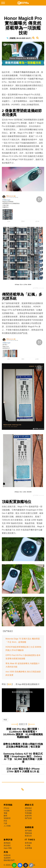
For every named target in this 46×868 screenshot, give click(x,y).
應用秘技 (7, 843)
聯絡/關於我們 (9, 860)
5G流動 (7, 811)
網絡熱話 (28, 808)
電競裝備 (28, 833)
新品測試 (7, 845)
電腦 (5, 813)
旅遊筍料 (28, 816)
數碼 (5, 816)
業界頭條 (28, 843)
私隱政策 (7, 855)
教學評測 (8, 840)
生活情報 (28, 811)
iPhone (6, 808)
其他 (6, 852)
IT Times (30, 840)
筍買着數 (28, 813)
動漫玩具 (28, 836)
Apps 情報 (8, 848)
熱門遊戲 (28, 831)
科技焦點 (8, 805)
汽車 (5, 823)
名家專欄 (28, 848)
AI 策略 (28, 845)
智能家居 (7, 818)
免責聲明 (7, 858)
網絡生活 (29, 805)
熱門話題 (28, 818)
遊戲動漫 (29, 827)
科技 (5, 720)
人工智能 (7, 826)
